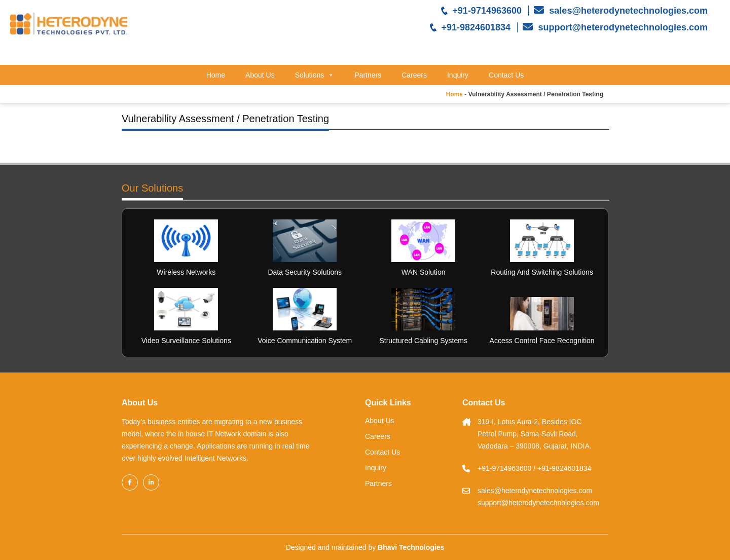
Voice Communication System (305, 341)
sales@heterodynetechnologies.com (627, 11)
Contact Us (506, 75)
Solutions (315, 75)
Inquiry (458, 75)
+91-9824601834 (476, 27)
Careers (414, 75)
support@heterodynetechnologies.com (622, 27)
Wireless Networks (186, 272)
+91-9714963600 (487, 11)
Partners (368, 75)
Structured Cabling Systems (423, 341)
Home (216, 75)
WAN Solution (424, 272)
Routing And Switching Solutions (542, 272)
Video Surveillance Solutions (186, 341)
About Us (260, 75)
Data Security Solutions (305, 272)
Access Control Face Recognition (542, 341)
